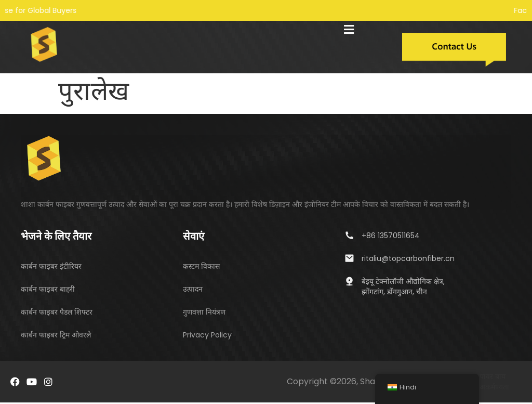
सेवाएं (194, 237)
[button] (349, 29)
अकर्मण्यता (494, 388)
